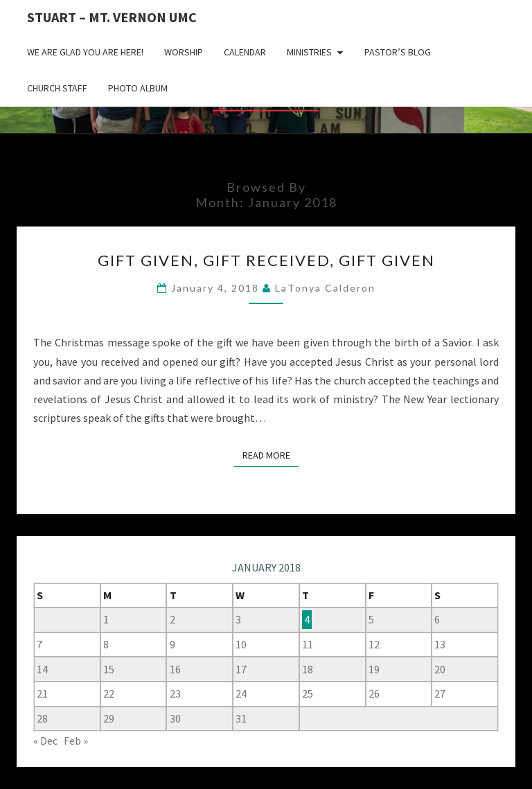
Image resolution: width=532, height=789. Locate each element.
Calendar (245, 52)
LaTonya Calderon (325, 288)
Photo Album (138, 88)
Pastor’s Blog (398, 52)
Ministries (309, 52)
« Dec (45, 741)
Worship (184, 52)
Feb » (76, 741)
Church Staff (57, 88)
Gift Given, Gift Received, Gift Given (266, 260)
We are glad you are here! (85, 52)
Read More (271, 454)
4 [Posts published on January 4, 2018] (307, 619)
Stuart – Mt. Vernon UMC (112, 17)
